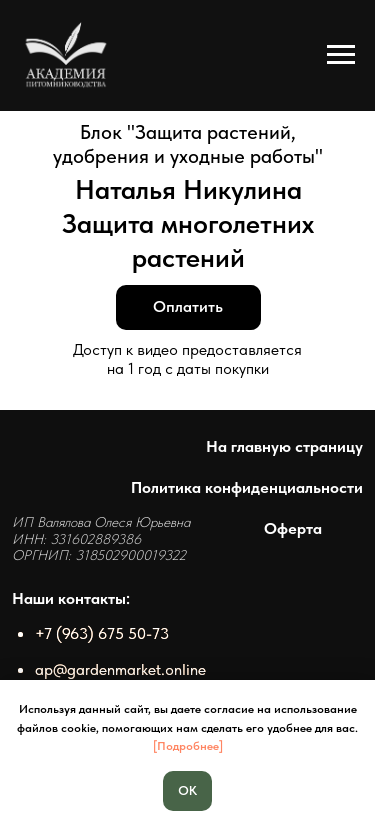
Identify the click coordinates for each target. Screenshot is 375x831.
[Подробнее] (188, 746)
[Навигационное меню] (341, 55)
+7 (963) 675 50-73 (102, 633)
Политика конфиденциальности (247, 487)
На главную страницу (284, 446)
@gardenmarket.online (129, 669)
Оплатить (188, 306)
